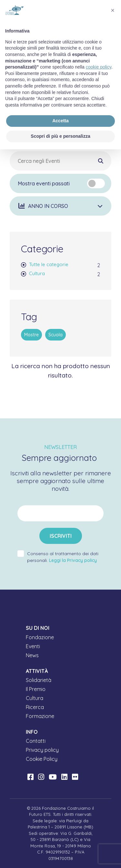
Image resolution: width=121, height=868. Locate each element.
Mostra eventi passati (44, 183)
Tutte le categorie (49, 264)
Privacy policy (42, 750)
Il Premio (36, 689)
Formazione (40, 716)
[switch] (96, 183)
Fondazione (40, 637)
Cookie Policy (42, 759)
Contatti (36, 741)
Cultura (37, 273)
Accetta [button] (60, 121)
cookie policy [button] (99, 67)
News (32, 655)
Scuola (55, 335)
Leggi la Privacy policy (73, 560)
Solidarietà (39, 680)
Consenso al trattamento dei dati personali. (63, 557)
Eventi (33, 646)
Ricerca (35, 707)
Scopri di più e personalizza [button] (60, 136)
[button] (60, 206)
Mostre (31, 335)
